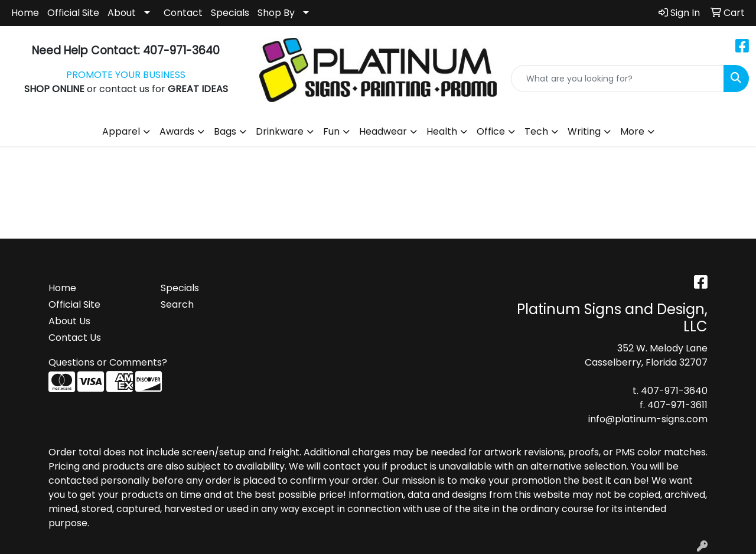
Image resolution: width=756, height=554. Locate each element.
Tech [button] (536, 131)
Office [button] (491, 131)
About (122, 13)
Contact (183, 13)
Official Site (73, 13)
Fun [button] (331, 131)
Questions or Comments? (108, 362)
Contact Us (75, 338)
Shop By (276, 13)
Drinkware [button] (280, 131)
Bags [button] (225, 131)
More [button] (632, 131)
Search (177, 304)
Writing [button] (584, 131)
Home (25, 13)
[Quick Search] (617, 79)
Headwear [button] (383, 131)
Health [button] (442, 131)
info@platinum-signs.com (648, 419)
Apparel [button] (121, 131)
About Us (69, 321)
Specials (230, 13)
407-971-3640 (674, 391)
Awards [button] (177, 131)
